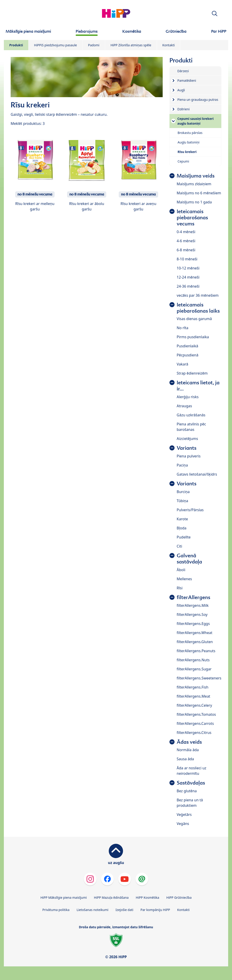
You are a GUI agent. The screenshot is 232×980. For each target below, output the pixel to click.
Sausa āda (185, 759)
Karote (182, 519)
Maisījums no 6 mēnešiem (199, 193)
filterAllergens (193, 597)
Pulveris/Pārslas (190, 510)
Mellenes (184, 579)
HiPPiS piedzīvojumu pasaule (55, 45)
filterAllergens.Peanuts (196, 651)
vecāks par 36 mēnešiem (198, 295)
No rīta (183, 328)
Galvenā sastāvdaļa (189, 559)
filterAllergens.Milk (193, 605)
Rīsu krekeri (187, 152)
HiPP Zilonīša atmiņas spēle (131, 45)
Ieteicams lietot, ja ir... (198, 386)
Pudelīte (184, 537)
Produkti (16, 45)
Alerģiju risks (188, 397)
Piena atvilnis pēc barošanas (191, 427)
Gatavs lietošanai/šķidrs (197, 474)
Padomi (94, 45)
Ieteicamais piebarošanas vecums (192, 218)
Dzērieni (184, 109)
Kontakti (169, 45)
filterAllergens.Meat (193, 696)
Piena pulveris (189, 456)
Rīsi (180, 588)
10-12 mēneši (188, 268)
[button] (215, 14)
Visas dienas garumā (194, 319)
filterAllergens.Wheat (195, 633)
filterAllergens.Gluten (195, 642)
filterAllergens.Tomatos (196, 714)
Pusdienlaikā (187, 346)
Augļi (181, 90)
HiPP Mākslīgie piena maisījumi (63, 897)
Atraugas (184, 406)
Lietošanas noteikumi (92, 910)
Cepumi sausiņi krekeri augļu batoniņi (196, 121)
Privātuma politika (56, 910)
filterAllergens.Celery (194, 705)
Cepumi (183, 161)
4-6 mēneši (186, 241)
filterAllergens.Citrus (194, 733)
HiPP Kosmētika (147, 897)
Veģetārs (184, 815)
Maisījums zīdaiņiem (194, 184)
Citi (179, 546)
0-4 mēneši (186, 232)
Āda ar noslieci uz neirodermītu (192, 771)
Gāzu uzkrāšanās (191, 415)
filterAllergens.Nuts (193, 660)
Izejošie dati (124, 910)
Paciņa (182, 465)
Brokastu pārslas (190, 133)
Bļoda (182, 528)
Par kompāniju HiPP (155, 910)
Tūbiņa (182, 501)
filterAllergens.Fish (193, 687)
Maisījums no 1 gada (194, 202)
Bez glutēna (187, 791)
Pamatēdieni (187, 80)
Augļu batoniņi (189, 142)
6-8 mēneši (186, 250)
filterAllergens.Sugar (194, 669)
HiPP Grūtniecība (179, 897)
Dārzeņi (183, 71)
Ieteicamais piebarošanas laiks (198, 308)
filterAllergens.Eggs (193, 624)
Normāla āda (188, 750)
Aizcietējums (187, 439)
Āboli (181, 570)
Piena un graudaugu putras (198, 100)
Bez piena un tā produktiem (190, 803)
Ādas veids (189, 742)
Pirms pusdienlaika (193, 337)
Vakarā (182, 364)
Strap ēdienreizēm (192, 373)
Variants (187, 448)
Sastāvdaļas (191, 783)
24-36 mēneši (188, 286)
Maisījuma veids (196, 176)
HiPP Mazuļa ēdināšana (111, 897)
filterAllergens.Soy (192, 615)
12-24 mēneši (188, 277)
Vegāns (183, 824)
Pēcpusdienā (188, 355)
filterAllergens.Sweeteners (199, 678)
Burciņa (183, 492)
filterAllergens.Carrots (195, 723)
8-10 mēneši (187, 259)
